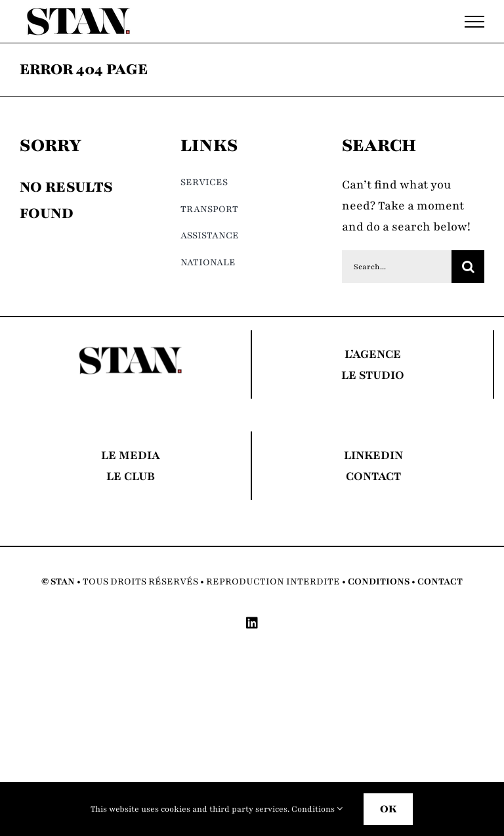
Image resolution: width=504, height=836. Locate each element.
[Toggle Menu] (474, 22)
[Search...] (397, 267)
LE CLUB (131, 476)
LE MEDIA (131, 455)
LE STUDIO (373, 375)
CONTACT (373, 476)
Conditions (317, 809)
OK (388, 809)
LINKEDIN (373, 455)
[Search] (468, 267)
